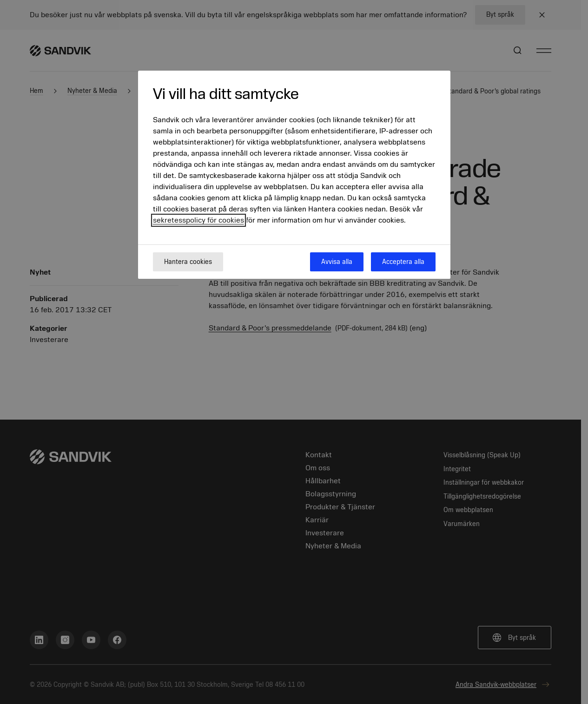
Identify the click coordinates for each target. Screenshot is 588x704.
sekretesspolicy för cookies (198, 220)
